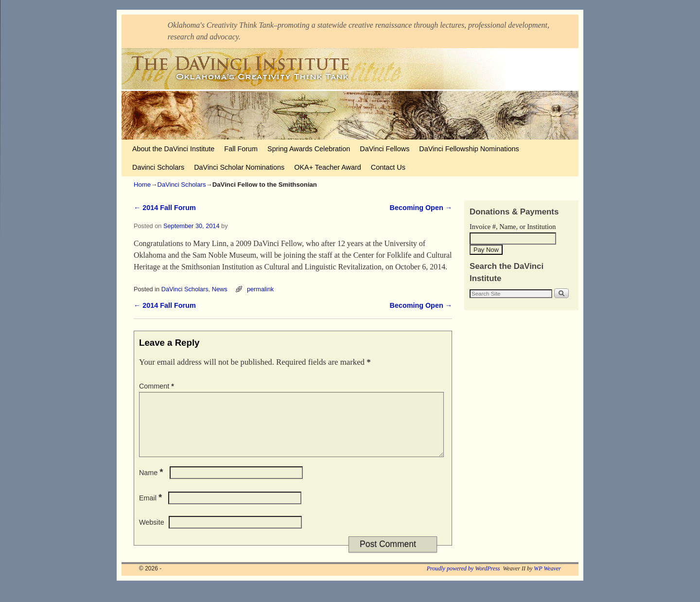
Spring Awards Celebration (309, 149)
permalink (260, 289)
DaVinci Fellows (385, 149)
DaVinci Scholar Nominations (239, 167)
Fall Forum (241, 149)
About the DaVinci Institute (173, 149)
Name (152, 484)
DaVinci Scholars (181, 185)
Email (151, 510)
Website (152, 534)
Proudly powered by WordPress (464, 580)
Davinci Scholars (158, 167)
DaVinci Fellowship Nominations (469, 149)
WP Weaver (547, 580)
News (220, 289)
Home (142, 185)
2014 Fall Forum (165, 208)
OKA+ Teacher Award (327, 167)
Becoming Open (421, 208)
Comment (157, 386)
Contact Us (388, 167)
